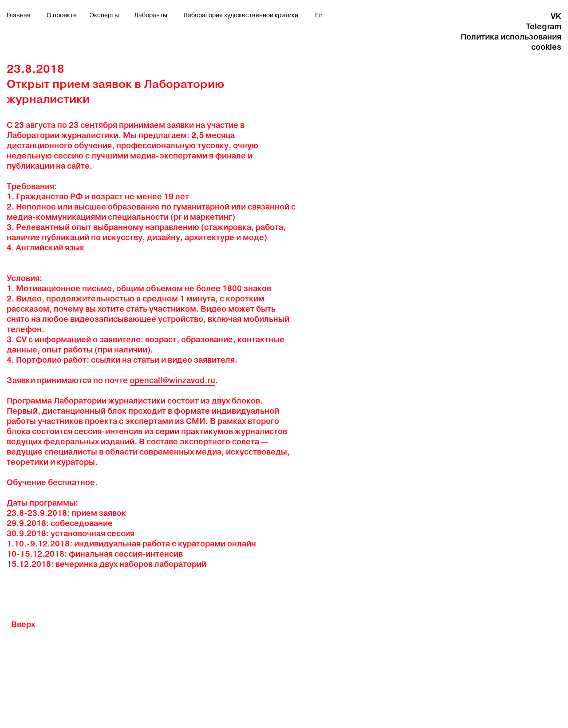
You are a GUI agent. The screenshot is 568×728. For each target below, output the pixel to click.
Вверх (23, 624)
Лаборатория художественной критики (241, 16)
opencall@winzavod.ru (172, 380)
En (319, 16)
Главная (19, 16)
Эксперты (104, 16)
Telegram (544, 26)
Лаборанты (151, 16)
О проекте (62, 16)
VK (556, 16)
